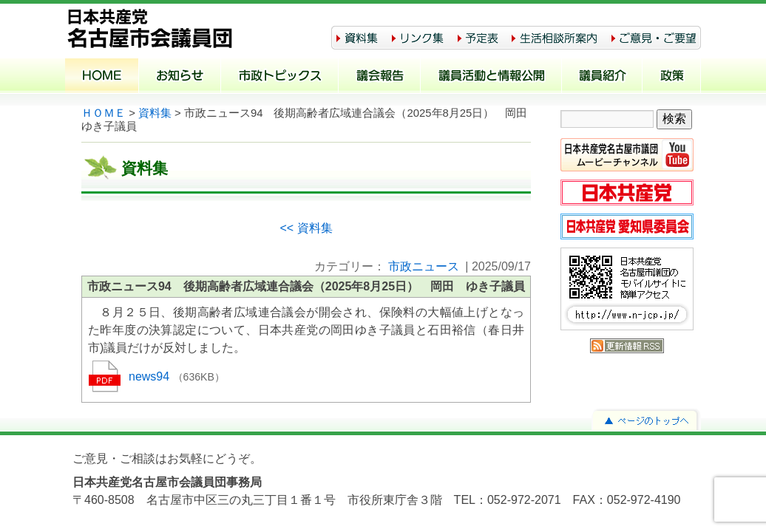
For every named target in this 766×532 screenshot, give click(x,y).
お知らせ (180, 77)
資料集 (155, 113)
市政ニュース (424, 266)
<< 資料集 (306, 228)
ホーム (102, 77)
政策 (672, 77)
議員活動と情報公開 (491, 77)
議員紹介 (602, 77)
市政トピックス (280, 77)
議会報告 (380, 77)
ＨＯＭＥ (104, 113)
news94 (151, 376)
